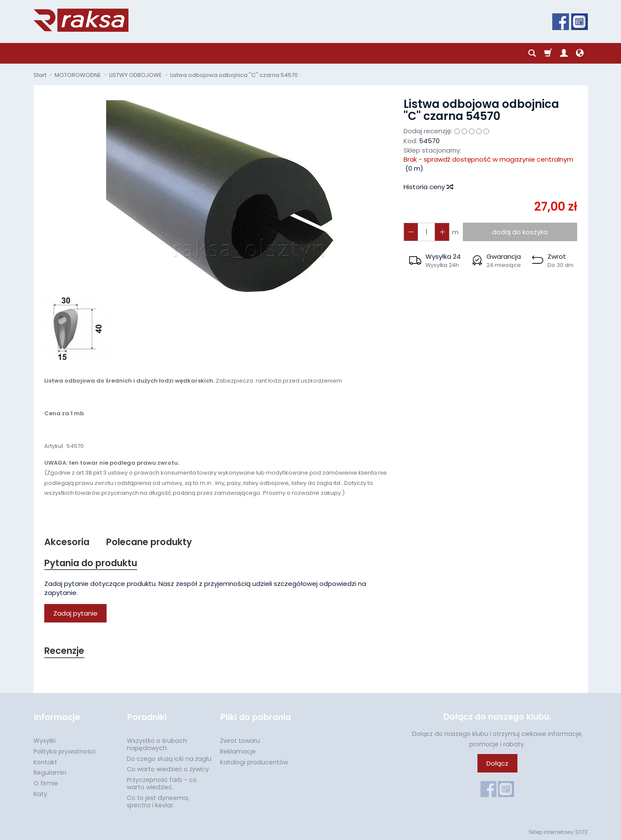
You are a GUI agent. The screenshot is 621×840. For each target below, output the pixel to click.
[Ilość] (426, 232)
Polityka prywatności (64, 751)
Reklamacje (238, 751)
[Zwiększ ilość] (411, 232)
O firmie (46, 782)
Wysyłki (44, 740)
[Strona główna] (81, 20)
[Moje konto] (564, 53)
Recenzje (64, 651)
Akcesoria (67, 542)
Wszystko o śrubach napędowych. (157, 743)
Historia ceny (428, 187)
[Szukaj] (532, 53)
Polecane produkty (149, 542)
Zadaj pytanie (75, 613)
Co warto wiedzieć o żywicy (168, 768)
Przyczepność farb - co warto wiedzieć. (162, 783)
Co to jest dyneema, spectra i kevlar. (158, 801)
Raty (40, 793)
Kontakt (45, 761)
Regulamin (50, 772)
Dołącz (497, 764)
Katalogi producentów (254, 761)
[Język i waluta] (580, 53)
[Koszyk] (548, 53)
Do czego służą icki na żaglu (169, 758)
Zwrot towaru (240, 740)
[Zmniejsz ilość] (442, 232)
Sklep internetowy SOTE (558, 831)
